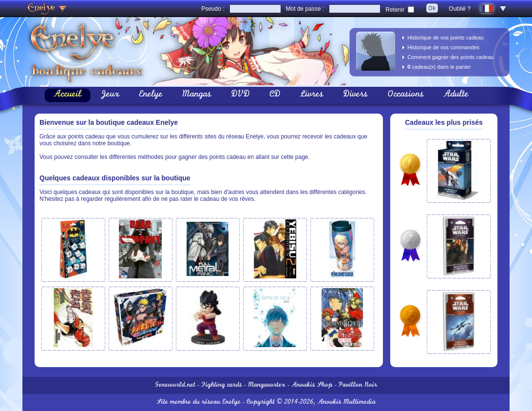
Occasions (406, 95)
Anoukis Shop (312, 385)
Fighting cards (222, 385)
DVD (240, 95)
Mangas (197, 95)
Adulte (456, 95)
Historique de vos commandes (443, 47)
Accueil (67, 95)
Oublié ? (460, 9)
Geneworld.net (175, 385)
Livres (312, 95)
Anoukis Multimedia (347, 402)
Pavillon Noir (358, 385)
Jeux (110, 95)
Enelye (151, 95)
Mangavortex (267, 385)
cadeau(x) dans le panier (439, 67)
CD (275, 95)
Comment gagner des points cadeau (450, 57)
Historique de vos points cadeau (446, 38)
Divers (355, 95)
